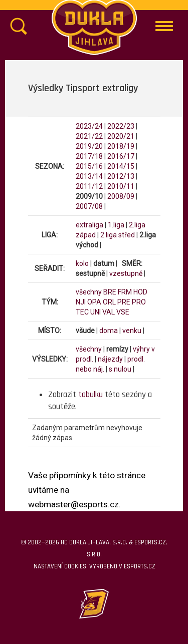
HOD (140, 292)
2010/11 (121, 186)
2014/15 (121, 166)
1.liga (116, 225)
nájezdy (110, 359)
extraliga (89, 225)
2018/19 (121, 146)
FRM (125, 292)
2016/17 (121, 156)
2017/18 (89, 156)
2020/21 (121, 136)
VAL (109, 312)
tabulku (90, 395)
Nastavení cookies (60, 566)
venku (132, 331)
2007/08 (89, 206)
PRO (139, 302)
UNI (96, 312)
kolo (82, 263)
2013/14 (89, 176)
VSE (123, 312)
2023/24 (89, 126)
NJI (81, 302)
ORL (109, 302)
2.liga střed (118, 235)
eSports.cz (139, 566)
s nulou (120, 369)
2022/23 (121, 126)
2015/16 (89, 166)
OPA (94, 302)
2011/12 (89, 186)
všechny (89, 292)
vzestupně (126, 273)
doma (109, 331)
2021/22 (89, 136)
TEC (82, 312)
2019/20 (89, 146)
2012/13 (121, 176)
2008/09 (121, 196)
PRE (124, 302)
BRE (110, 292)
